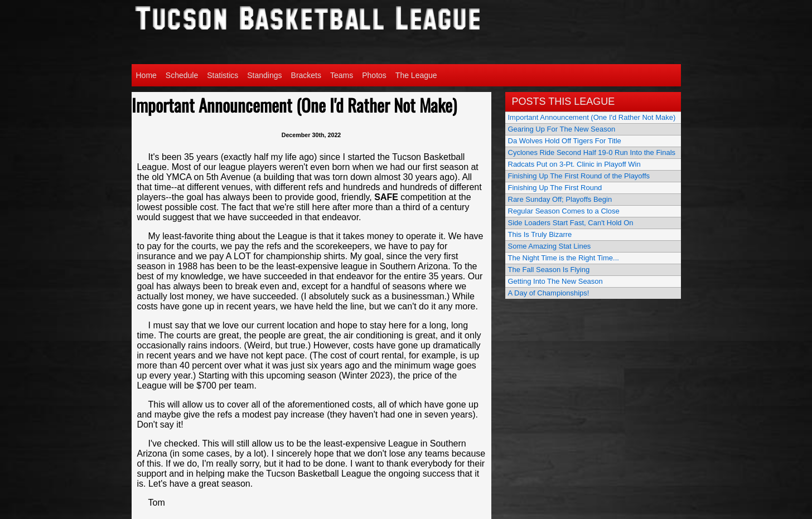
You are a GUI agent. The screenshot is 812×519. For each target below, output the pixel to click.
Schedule (182, 75)
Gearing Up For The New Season (562, 129)
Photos (374, 75)
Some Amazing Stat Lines (550, 246)
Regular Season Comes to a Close (564, 211)
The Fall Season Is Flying (549, 270)
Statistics (223, 75)
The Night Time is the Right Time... (564, 258)
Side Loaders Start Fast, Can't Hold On (571, 223)
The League (416, 75)
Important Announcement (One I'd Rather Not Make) (592, 117)
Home (146, 75)
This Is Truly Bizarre (540, 234)
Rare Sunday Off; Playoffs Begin (560, 199)
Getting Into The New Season (555, 281)
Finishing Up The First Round (555, 188)
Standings (264, 75)
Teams (342, 75)
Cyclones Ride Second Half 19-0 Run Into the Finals (592, 152)
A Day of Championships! (549, 293)
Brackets (306, 75)
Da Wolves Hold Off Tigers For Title (565, 141)
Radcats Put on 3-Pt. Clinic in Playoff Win (574, 164)
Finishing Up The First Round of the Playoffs (579, 176)
